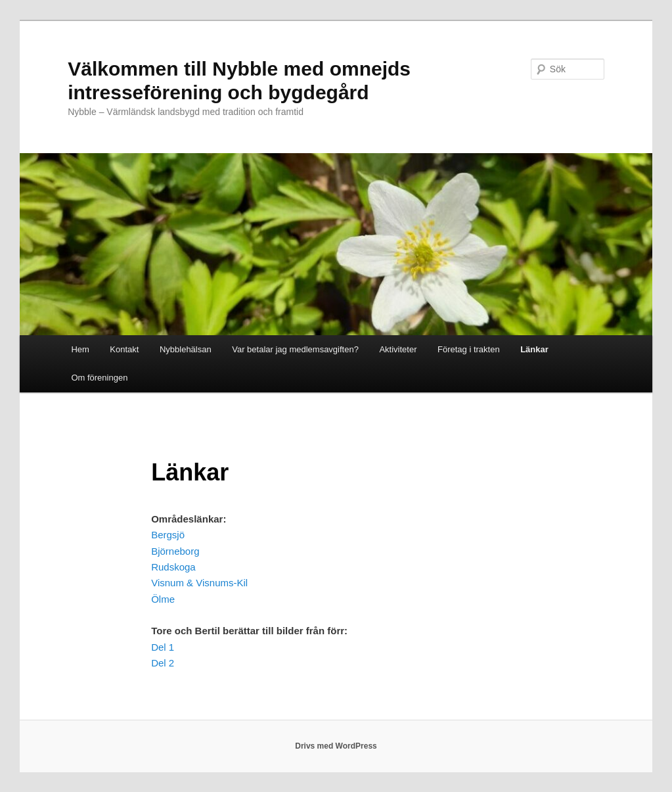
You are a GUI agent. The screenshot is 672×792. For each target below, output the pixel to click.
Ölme (163, 599)
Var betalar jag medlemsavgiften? (295, 349)
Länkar (534, 349)
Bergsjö (168, 535)
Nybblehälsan (186, 349)
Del (159, 663)
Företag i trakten (469, 349)
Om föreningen (99, 378)
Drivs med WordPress (336, 746)
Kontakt (124, 349)
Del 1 (163, 647)
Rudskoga (173, 567)
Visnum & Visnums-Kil (199, 583)
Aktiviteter (398, 349)
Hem (80, 349)
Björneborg (175, 551)
